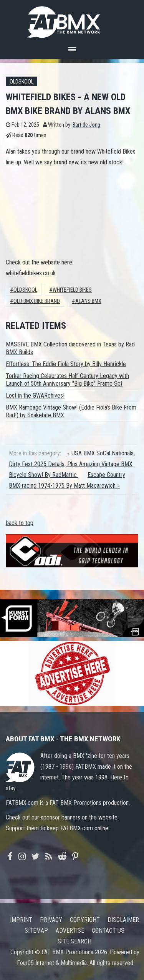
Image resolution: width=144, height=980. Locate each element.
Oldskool (22, 82)
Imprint (21, 920)
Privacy (51, 920)
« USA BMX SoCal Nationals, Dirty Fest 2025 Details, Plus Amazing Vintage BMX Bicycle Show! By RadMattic (72, 464)
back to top (20, 523)
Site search (74, 941)
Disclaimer (123, 920)
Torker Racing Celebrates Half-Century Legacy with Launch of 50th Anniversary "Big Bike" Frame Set (67, 380)
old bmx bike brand (37, 301)
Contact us (108, 931)
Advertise (70, 931)
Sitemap (36, 931)
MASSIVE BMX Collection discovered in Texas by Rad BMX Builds (70, 348)
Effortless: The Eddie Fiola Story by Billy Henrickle (66, 364)
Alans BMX (88, 301)
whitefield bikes (72, 290)
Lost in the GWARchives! (35, 396)
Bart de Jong (86, 125)
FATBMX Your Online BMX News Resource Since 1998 (72, 20)
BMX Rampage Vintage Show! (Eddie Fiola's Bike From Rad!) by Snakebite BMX (71, 411)
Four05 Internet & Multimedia (52, 963)
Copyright (85, 920)
